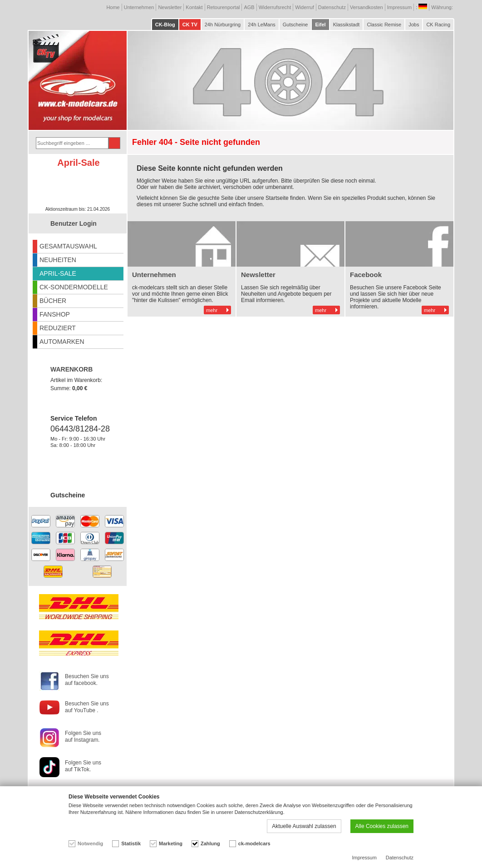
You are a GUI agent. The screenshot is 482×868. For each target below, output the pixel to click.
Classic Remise (384, 25)
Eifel (320, 25)
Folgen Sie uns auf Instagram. (83, 737)
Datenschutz (332, 7)
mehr (212, 310)
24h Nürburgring (223, 25)
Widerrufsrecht (275, 7)
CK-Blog (165, 25)
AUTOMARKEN (62, 342)
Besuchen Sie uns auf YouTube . (87, 707)
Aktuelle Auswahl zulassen (304, 826)
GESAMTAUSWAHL (68, 246)
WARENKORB (71, 369)
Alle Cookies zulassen (382, 826)
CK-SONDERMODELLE (74, 287)
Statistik (131, 843)
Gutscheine (295, 25)
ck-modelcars (254, 843)
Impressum (399, 7)
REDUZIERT (58, 328)
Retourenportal (224, 7)
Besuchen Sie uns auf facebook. (87, 680)
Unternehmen (139, 7)
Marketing (171, 843)
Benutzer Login (74, 223)
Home (113, 7)
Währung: (443, 7)
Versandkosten (366, 7)
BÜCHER (53, 301)
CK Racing (438, 25)
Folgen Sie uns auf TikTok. (83, 766)
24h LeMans (262, 25)
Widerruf (305, 7)
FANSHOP (55, 314)
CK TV (190, 25)
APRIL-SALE (58, 273)
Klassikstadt (347, 25)
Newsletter (170, 7)
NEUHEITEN (58, 260)
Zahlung (210, 843)
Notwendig (90, 843)
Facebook (366, 275)
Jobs (414, 25)
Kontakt (194, 7)
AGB (249, 7)
